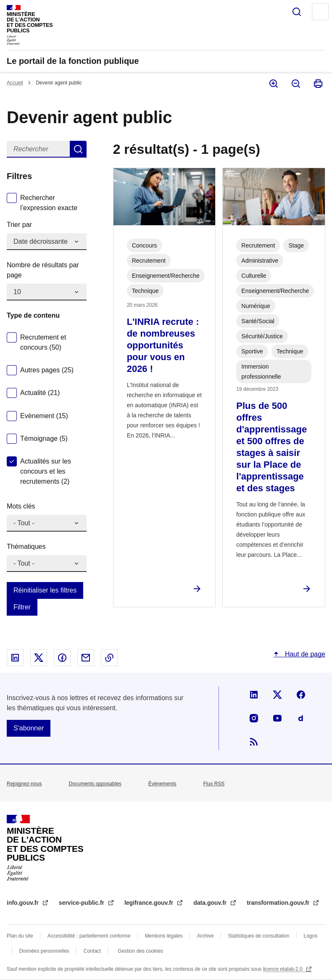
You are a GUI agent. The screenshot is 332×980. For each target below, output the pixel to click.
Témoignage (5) (44, 439)
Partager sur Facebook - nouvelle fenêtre (62, 658)
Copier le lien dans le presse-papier (109, 658)
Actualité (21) (40, 393)
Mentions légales (164, 936)
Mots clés (21, 506)
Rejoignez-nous (24, 784)
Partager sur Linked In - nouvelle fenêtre (15, 658)
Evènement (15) (44, 416)
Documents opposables (95, 784)
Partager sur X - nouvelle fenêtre (39, 658)
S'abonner (29, 728)
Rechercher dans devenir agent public (78, 149)
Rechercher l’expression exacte (49, 203)
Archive (206, 936)
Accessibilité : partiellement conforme (89, 936)
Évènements (162, 784)
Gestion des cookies (140, 951)
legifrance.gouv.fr (150, 903)
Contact (92, 951)
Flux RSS (214, 784)
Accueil (15, 83)
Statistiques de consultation (259, 936)
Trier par (19, 225)
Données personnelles (44, 951)
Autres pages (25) (47, 370)
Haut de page (304, 654)
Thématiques (26, 547)
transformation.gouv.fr (279, 903)
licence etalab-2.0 (283, 969)
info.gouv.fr (24, 903)
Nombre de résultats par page (43, 270)
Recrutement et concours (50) (43, 342)
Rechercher (297, 12)
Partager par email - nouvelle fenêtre (86, 658)
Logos (311, 936)
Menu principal (320, 12)
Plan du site (20, 936)
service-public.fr (82, 903)
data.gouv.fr (211, 903)
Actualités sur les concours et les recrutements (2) (46, 471)
